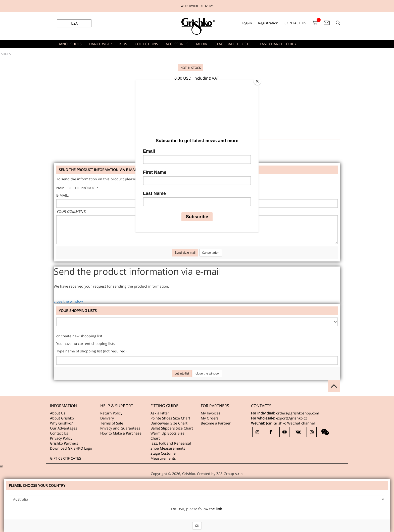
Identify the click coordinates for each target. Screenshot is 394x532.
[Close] (257, 81)
